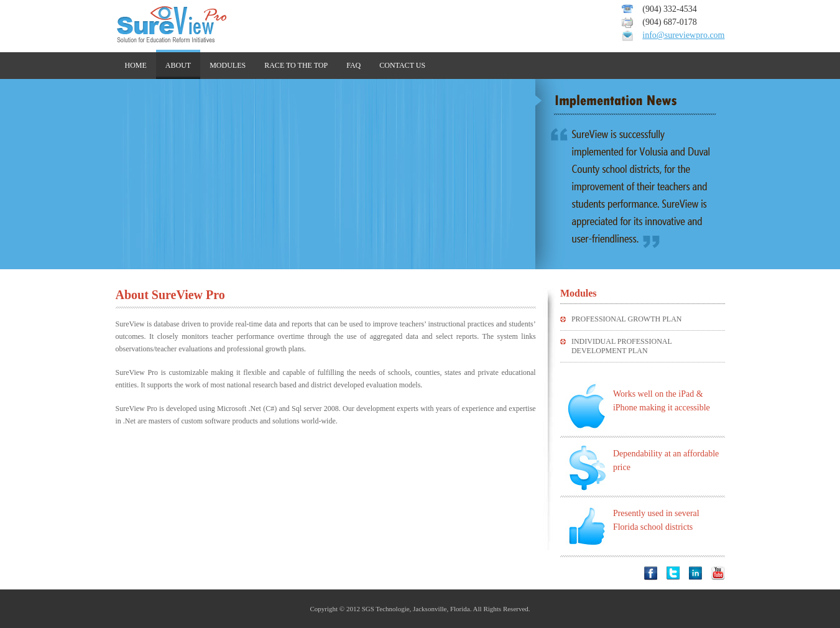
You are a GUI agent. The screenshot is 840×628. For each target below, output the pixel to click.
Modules (228, 65)
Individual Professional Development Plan (621, 346)
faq (353, 65)
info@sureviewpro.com (683, 35)
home (136, 65)
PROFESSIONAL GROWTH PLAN (627, 319)
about (178, 65)
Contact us (402, 65)
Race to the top (296, 65)
